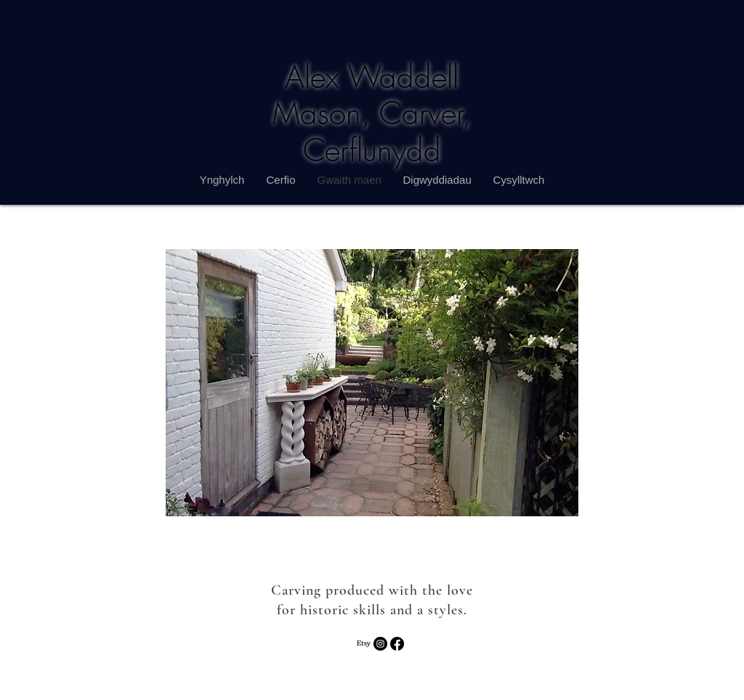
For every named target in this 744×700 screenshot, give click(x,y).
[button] (372, 383)
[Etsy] (364, 644)
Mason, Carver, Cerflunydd (372, 131)
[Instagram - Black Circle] (380, 644)
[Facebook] (397, 644)
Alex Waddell (372, 77)
